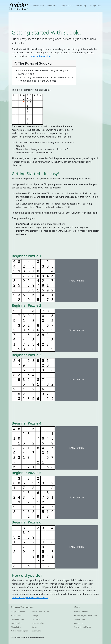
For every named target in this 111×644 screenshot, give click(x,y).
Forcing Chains (38, 623)
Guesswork (36, 631)
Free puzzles (95, 6)
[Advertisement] (55, 20)
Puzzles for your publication (85, 615)
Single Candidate (18, 612)
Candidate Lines (18, 619)
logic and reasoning (41, 56)
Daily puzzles (67, 6)
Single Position (17, 615)
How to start (38, 6)
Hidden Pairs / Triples (40, 612)
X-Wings (35, 615)
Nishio (34, 627)
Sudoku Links (80, 619)
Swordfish (36, 619)
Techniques (52, 6)
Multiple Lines (17, 627)
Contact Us (79, 623)
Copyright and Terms (83, 627)
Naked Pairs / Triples (19, 631)
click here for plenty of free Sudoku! (30, 597)
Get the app (81, 6)
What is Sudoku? (81, 612)
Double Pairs (16, 623)
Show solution (77, 281)
